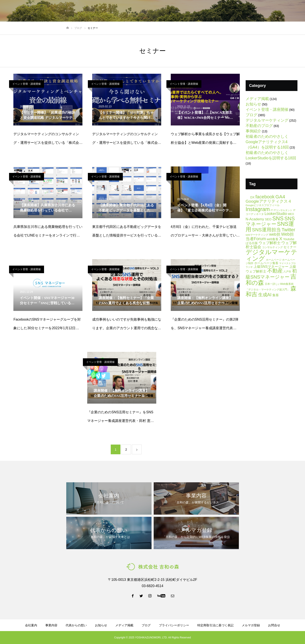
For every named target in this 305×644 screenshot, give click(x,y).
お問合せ (274, 625)
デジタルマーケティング (267, 120)
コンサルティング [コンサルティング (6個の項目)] (272, 247)
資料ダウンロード (207, 11)
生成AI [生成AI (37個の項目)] (265, 295)
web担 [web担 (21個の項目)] (275, 234)
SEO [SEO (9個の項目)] (268, 219)
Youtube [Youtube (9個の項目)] (289, 239)
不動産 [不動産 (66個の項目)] (275, 271)
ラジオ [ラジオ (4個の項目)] (249, 267)
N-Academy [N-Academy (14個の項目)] (255, 219)
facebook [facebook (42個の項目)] (265, 197)
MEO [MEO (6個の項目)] (291, 214)
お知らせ (253, 104)
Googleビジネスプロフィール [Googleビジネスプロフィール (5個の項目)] (263, 205)
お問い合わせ (288, 11)
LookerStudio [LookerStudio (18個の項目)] (276, 214)
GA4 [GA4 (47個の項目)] (280, 197)
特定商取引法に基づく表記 (215, 625)
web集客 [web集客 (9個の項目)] (273, 239)
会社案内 (115, 11)
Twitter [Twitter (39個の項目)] (288, 230)
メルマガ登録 (236, 11)
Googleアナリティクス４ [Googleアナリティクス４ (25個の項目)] (269, 201)
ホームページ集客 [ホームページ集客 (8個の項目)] (266, 263)
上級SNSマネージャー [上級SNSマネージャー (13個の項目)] (271, 266)
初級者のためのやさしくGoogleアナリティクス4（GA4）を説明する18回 (267, 142)
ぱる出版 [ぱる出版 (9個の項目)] (252, 243)
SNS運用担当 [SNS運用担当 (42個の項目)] (266, 230)
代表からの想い (160, 11)
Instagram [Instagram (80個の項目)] (258, 209)
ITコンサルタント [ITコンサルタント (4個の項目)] (283, 210)
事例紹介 (253, 131)
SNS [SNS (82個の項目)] (278, 218)
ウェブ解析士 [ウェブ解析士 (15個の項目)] (270, 243)
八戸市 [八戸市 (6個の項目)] (287, 272)
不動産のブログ (259, 126)
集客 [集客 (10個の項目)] (276, 295)
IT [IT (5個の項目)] (272, 210)
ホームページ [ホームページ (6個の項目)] (274, 260)
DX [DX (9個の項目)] (252, 197)
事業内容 (135, 11)
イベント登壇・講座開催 (27, 84)
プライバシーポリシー (174, 625)
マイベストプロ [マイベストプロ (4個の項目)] (287, 263)
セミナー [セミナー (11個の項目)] (290, 247)
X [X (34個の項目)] (281, 239)
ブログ (183, 11)
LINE (262, 11)
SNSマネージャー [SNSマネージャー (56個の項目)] (270, 221)
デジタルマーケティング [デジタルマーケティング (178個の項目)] (271, 255)
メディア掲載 (257, 99)
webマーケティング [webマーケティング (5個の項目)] (257, 235)
